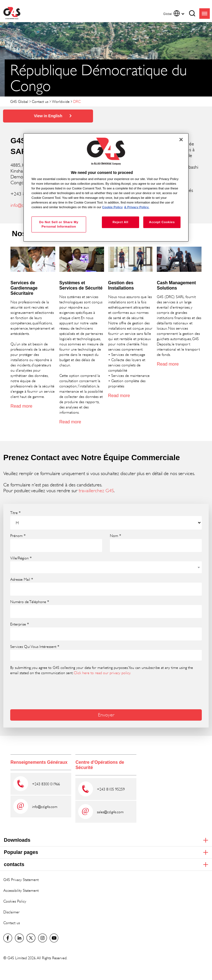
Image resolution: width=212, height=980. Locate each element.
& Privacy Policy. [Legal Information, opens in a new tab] (137, 207)
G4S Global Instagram (43, 938)
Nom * (116, 536)
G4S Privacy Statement (21, 879)
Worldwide (61, 101)
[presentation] (52, 692)
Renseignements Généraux (39, 762)
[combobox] (106, 567)
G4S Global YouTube (54, 938)
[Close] (181, 139)
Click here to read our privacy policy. (102, 673)
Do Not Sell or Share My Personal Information (59, 224)
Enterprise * (20, 624)
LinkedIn (19, 938)
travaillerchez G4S (96, 491)
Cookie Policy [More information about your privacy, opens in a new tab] (112, 207)
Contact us (40, 101)
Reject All (120, 222)
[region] (106, 187)
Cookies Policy (15, 901)
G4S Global (19, 101)
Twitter (31, 938)
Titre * (15, 513)
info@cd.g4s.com (45, 806)
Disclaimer (11, 912)
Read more (21, 406)
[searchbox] (16, 655)
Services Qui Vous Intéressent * (35, 647)
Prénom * (18, 536)
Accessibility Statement (21, 890)
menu (205, 14)
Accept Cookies (162, 222)
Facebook (8, 938)
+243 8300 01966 (46, 784)
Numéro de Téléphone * (30, 602)
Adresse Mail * (22, 579)
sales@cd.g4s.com (110, 812)
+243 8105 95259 (111, 789)
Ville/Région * (21, 558)
